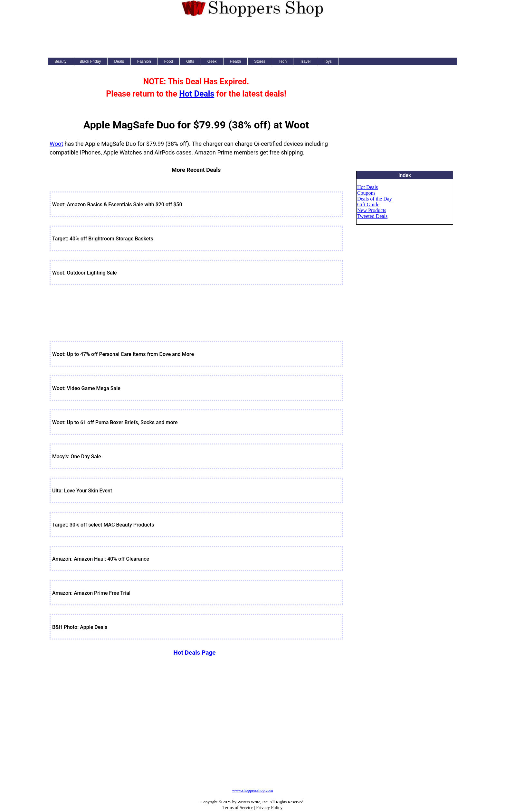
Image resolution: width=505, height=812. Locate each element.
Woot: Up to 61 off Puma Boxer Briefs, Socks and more (115, 422)
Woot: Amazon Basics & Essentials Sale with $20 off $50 (117, 205)
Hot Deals (197, 94)
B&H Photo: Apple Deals (80, 627)
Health (236, 61)
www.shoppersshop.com (253, 790)
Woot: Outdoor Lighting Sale (85, 273)
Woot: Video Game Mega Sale (86, 388)
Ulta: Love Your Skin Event (82, 491)
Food (169, 61)
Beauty (60, 61)
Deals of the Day (375, 199)
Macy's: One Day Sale (77, 457)
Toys (328, 61)
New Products (372, 210)
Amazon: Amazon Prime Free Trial (91, 593)
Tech (283, 61)
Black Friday (90, 61)
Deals (119, 61)
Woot (56, 144)
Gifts (190, 61)
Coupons (366, 193)
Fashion (144, 61)
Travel (305, 61)
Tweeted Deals (372, 216)
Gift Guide (368, 205)
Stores (260, 61)
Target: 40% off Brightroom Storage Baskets (103, 239)
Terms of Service (238, 808)
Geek (212, 61)
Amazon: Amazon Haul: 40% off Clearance (101, 559)
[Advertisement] (253, 37)
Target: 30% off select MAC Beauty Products (103, 525)
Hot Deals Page (194, 653)
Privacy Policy (269, 808)
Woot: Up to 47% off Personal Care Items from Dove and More (123, 354)
